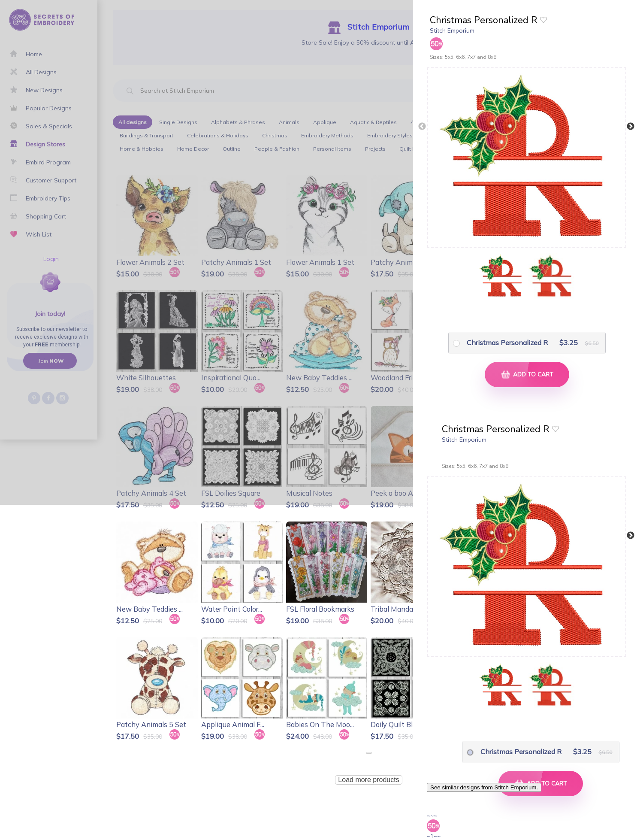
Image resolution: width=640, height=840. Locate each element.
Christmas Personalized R (507, 343)
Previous (422, 127)
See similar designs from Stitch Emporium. (484, 787)
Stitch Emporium (452, 30)
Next (631, 127)
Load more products (368, 780)
